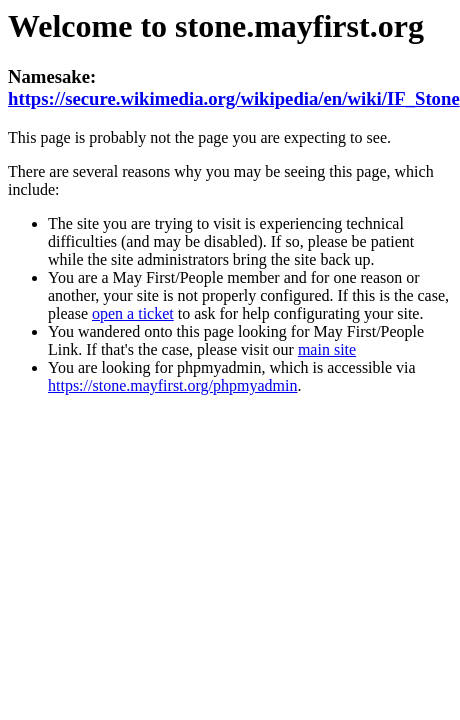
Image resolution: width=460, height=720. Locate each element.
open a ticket (133, 313)
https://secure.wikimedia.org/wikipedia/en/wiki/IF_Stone (234, 98)
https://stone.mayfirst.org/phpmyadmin (172, 385)
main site (327, 349)
